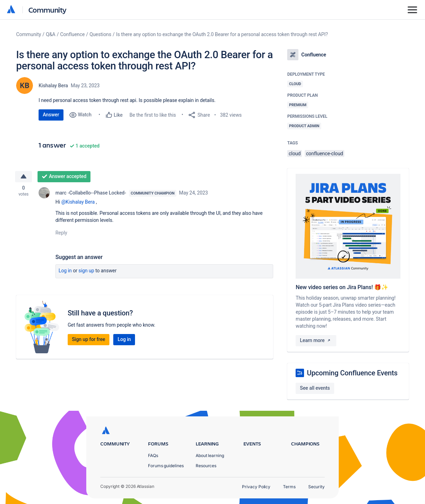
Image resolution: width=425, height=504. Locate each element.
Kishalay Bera (53, 86)
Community (48, 10)
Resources (206, 466)
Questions (100, 34)
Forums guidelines (166, 466)
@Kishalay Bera (78, 203)
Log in (65, 271)
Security (316, 487)
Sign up (86, 271)
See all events (315, 388)
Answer (51, 115)
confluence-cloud (325, 154)
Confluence (73, 34)
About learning (210, 455)
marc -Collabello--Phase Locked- (91, 193)
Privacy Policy (256, 487)
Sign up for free (89, 340)
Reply (61, 233)
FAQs (153, 455)
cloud (295, 154)
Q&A (51, 34)
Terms (289, 487)
